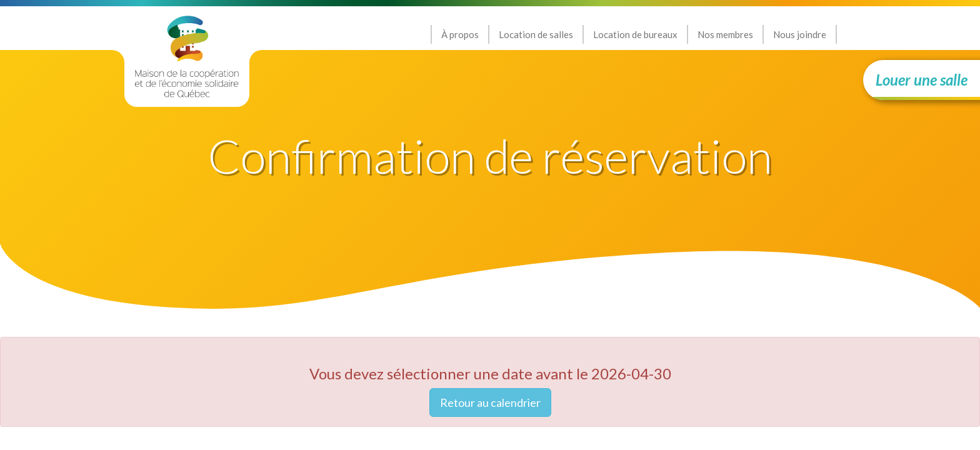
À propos (460, 34)
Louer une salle (922, 80)
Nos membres (725, 34)
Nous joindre (800, 34)
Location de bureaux (635, 34)
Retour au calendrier (490, 402)
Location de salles (536, 34)
